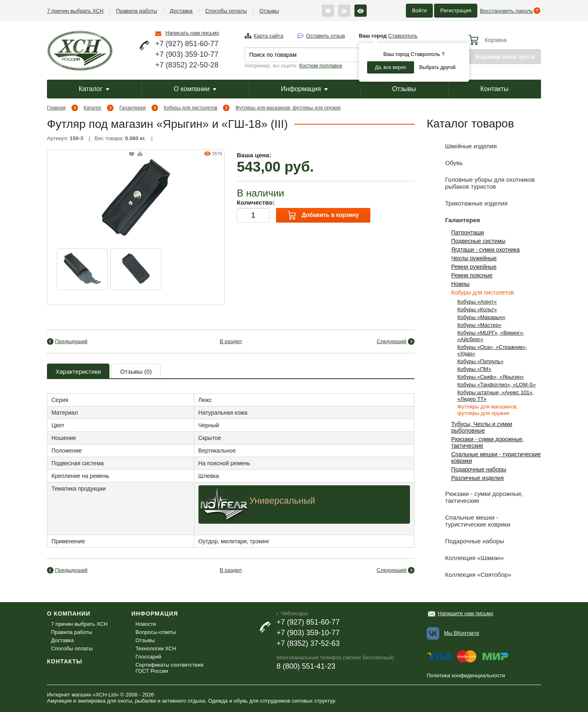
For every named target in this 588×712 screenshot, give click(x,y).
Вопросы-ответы (156, 632)
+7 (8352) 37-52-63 (308, 643)
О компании (195, 89)
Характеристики (78, 372)
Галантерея (133, 108)
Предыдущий (71, 341)
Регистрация (456, 10)
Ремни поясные (472, 275)
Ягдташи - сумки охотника (486, 250)
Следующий (391, 341)
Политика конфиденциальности (466, 675)
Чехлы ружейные (474, 258)
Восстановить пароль (506, 11)
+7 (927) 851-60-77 (187, 44)
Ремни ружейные (474, 267)
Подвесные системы (478, 241)
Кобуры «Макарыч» (481, 317)
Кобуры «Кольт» (477, 309)
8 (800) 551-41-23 (306, 666)
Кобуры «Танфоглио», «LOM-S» (497, 385)
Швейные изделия (462, 146)
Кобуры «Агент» (477, 302)
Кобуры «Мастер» (479, 325)
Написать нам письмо (192, 33)
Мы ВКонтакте (461, 633)
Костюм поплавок (321, 66)
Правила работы (137, 11)
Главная (56, 108)
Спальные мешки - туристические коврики (469, 519)
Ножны (460, 284)
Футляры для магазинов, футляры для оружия (288, 108)
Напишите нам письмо (465, 613)
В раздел (231, 341)
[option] (82, 269)
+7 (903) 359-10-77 (187, 54)
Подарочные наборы (479, 469)
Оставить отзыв (326, 36)
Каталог (94, 89)
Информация (304, 89)
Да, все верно (391, 67)
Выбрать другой (438, 67)
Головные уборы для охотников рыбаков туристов (481, 182)
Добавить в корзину (323, 215)
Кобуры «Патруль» (480, 361)
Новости (146, 624)
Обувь (445, 163)
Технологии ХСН (156, 648)
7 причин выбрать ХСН (75, 11)
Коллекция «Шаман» (465, 558)
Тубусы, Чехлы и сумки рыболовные (482, 427)
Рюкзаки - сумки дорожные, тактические (475, 496)
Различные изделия (478, 478)
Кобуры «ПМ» (474, 369)
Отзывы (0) (136, 372)
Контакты (494, 89)
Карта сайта (268, 36)
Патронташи (468, 232)
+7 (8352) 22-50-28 (187, 65)
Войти (419, 10)
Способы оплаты (226, 11)
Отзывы (269, 11)
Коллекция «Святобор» (469, 575)
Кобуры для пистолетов (190, 108)
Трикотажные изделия (467, 203)
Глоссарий (148, 657)
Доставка (181, 11)
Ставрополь (403, 36)
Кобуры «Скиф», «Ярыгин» (491, 377)
